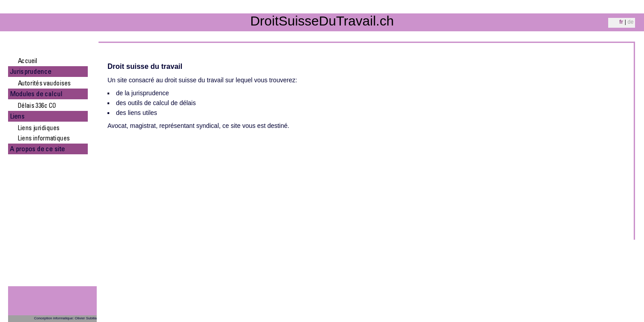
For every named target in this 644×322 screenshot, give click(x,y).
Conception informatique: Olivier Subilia (65, 318)
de (630, 22)
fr (621, 22)
